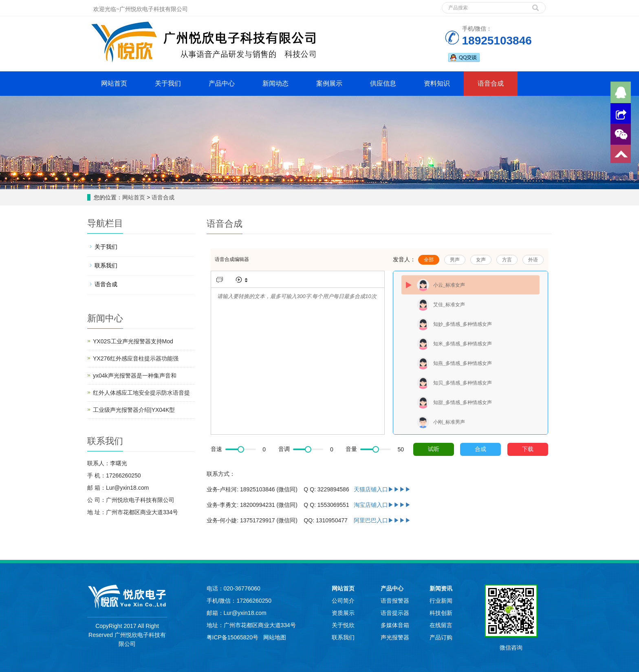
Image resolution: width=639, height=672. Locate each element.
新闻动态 (275, 83)
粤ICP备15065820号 (234, 637)
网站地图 (275, 637)
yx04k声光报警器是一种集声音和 (135, 376)
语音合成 (491, 83)
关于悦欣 (343, 625)
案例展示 (329, 83)
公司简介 (343, 601)
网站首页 (114, 83)
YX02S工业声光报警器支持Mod (133, 341)
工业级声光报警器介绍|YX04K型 (134, 410)
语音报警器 (395, 601)
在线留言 (441, 625)
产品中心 (222, 83)
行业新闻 (441, 601)
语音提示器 (395, 613)
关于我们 (168, 83)
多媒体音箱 (395, 625)
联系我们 (106, 265)
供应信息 (383, 83)
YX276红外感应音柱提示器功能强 (136, 358)
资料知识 (437, 83)
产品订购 (441, 637)
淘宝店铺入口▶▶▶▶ (382, 505)
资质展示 (343, 613)
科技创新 (441, 613)
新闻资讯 (441, 588)
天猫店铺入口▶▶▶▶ (382, 489)
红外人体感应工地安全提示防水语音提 (141, 393)
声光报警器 (395, 637)
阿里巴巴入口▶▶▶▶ (382, 520)
